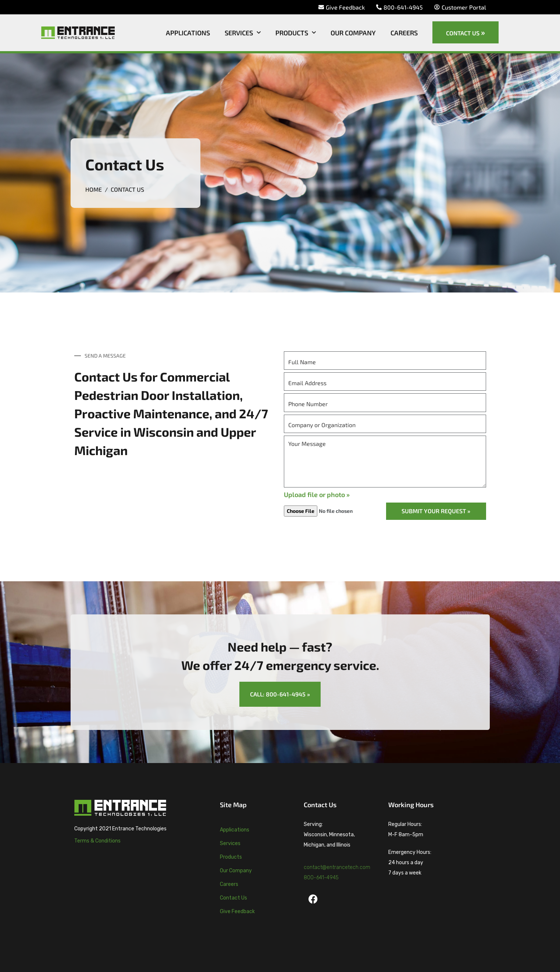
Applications (188, 33)
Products (296, 33)
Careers (404, 33)
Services (243, 33)
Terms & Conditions (97, 841)
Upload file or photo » (317, 494)
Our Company (353, 33)
